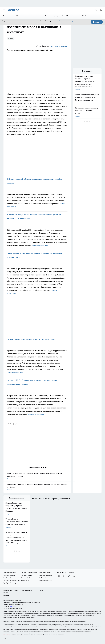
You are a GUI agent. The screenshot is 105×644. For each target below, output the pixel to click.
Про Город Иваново (27, 575)
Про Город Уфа (43, 578)
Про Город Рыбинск (27, 578)
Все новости (8, 16)
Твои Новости (25, 580)
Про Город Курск (8, 578)
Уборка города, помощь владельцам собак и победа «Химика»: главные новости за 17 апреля (37, 476)
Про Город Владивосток (46, 580)
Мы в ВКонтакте (68, 16)
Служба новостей (59, 46)
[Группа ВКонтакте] (58, 576)
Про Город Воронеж (9, 575)
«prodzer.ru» (17, 600)
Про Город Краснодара (10, 583)
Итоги (11, 38)
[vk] (10, 424)
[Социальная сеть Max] (74, 576)
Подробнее (98, 626)
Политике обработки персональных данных (71, 21)
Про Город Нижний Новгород (12, 580)
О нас (42, 591)
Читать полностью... (40, 245)
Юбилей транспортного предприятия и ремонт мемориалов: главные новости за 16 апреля (37, 487)
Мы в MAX (82, 16)
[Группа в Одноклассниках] (63, 576)
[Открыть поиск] (96, 10)
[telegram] (17, 424)
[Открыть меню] (4, 10)
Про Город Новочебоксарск (29, 573)
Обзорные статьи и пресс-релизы (29, 16)
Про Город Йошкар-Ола (46, 575)
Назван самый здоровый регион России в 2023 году (31, 339)
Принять (97, 22)
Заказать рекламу (51, 16)
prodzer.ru (62, 613)
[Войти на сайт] (101, 10)
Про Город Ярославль (45, 573)
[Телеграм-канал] (69, 576)
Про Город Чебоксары (10, 573)
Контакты (6, 595)
